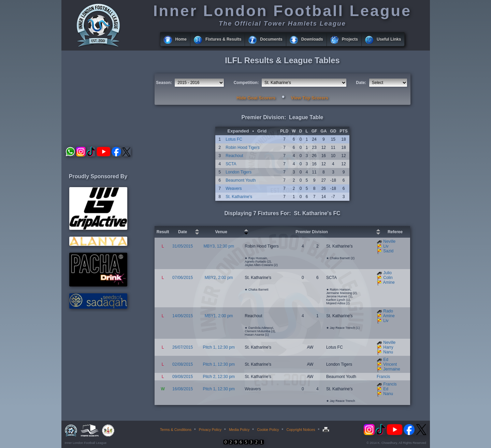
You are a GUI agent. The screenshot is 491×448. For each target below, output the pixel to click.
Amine (389, 282)
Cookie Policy (268, 430)
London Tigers (239, 172)
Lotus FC (234, 139)
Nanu (388, 352)
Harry (388, 347)
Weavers (234, 188)
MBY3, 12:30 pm (219, 246)
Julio (387, 273)
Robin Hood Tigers (242, 148)
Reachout (234, 156)
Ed (386, 360)
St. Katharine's (239, 197)
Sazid (388, 251)
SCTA (231, 164)
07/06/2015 (183, 278)
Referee (395, 232)
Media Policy (239, 430)
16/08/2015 (183, 389)
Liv (386, 246)
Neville (389, 241)
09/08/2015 (183, 377)
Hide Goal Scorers (256, 98)
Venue (221, 232)
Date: (361, 83)
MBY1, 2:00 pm (219, 316)
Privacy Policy (210, 430)
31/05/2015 (183, 246)
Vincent (390, 364)
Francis (383, 377)
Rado (388, 311)
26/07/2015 (183, 347)
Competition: (246, 83)
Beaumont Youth (241, 180)
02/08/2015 (183, 364)
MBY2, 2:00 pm (219, 278)
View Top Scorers (309, 98)
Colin (388, 278)
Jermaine (392, 369)
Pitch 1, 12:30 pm (219, 347)
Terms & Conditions (176, 430)
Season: (164, 83)
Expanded (238, 131)
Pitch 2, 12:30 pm (219, 377)
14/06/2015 (183, 316)
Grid (262, 131)
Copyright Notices (301, 430)
